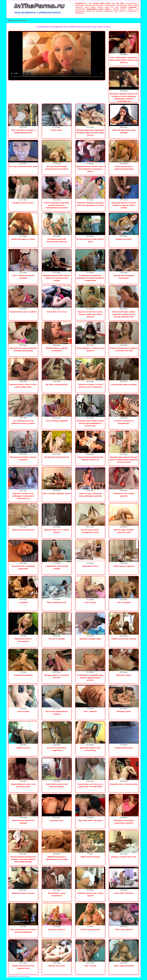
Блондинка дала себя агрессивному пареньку (57, 240)
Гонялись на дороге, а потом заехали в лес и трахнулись (90, 386)
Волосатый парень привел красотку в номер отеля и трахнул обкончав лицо (124, 314)
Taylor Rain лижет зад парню (90, 820)
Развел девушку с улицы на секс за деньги (90, 349)
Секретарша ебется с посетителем (23, 640)
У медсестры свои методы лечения (57, 567)
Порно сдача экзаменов (124, 966)
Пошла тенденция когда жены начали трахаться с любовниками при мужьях (57, 205)
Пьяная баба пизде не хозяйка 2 (23, 312)
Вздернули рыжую (124, 239)
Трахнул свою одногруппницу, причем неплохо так (90, 458)
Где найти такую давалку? (57, 384)
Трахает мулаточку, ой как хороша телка (23, 967)
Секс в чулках (90, 602)
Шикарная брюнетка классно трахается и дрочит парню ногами (124, 205)
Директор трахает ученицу (23, 893)
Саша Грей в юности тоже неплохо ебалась (57, 785)
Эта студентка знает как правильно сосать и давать (23, 422)
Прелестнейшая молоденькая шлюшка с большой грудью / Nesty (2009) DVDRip (23, 859)
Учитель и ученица (57, 639)
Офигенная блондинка (90, 857)
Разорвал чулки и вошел (23, 203)
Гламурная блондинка (23, 675)
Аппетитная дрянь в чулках (23, 239)
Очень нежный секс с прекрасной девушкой (124, 168)
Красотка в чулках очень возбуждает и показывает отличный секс (23, 496)
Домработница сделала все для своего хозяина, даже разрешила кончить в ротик (124, 460)
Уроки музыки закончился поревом (23, 822)
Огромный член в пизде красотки (124, 495)
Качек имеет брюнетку (124, 893)
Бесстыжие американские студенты (57, 713)
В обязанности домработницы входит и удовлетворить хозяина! (90, 678)
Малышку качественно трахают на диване (23, 458)
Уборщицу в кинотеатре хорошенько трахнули (124, 822)
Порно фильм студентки (124, 566)
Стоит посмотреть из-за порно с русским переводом (23, 931)
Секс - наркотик (90, 711)
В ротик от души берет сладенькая (57, 749)
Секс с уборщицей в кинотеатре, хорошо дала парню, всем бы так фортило (124, 60)
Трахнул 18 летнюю (57, 966)
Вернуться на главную (18, 20)
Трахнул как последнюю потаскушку (124, 277)
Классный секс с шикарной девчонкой (23, 567)
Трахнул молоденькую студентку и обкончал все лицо (124, 349)
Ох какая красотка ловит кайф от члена (90, 240)
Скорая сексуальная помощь (124, 639)
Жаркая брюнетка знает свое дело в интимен (23, 785)
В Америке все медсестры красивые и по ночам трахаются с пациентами (90, 278)
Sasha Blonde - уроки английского (57, 894)
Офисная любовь (124, 675)
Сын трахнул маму (18, 979)
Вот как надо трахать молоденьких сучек (90, 531)
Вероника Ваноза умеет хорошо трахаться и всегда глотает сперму (57, 278)
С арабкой (23, 602)
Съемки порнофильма (90, 929)
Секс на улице (23, 711)
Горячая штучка (23, 748)
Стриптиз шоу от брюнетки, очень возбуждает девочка (90, 495)
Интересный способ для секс (57, 457)
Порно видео (5, 979)
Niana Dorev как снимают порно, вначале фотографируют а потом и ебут (90, 423)
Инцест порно (32, 979)
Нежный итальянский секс (23, 530)
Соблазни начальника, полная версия (90, 894)
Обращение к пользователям (19, 976)
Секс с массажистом (124, 929)
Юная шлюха (57, 130)
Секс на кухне (90, 966)
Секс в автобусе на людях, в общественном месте (23, 131)
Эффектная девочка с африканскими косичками (57, 858)
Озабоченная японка (124, 748)
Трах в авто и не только (57, 312)
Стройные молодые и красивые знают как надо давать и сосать (90, 204)
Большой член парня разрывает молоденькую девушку (23, 349)
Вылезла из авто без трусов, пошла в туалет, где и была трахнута (90, 314)
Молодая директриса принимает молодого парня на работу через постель (90, 133)
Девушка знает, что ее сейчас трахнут (57, 531)
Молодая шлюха (124, 711)
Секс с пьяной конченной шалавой (23, 277)
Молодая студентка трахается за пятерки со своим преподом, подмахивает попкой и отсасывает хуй (124, 97)
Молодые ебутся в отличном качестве (57, 676)
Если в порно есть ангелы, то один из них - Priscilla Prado (90, 785)
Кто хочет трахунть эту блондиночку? (124, 422)
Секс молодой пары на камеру (124, 384)
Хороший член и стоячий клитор (124, 784)
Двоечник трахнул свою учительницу (90, 749)
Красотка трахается (57, 929)
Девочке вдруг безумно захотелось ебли (124, 531)
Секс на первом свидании (57, 421)
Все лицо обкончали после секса (23, 166)
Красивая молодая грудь (90, 639)
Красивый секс (57, 820)
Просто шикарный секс (57, 602)
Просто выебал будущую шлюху (57, 493)
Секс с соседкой (124, 602)
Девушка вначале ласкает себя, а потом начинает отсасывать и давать (90, 169)
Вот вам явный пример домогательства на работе (57, 168)
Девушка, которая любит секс (124, 857)
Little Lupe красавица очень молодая (124, 131)
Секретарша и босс (90, 566)
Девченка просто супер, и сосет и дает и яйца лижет (23, 386)
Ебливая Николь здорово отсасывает (57, 349)
